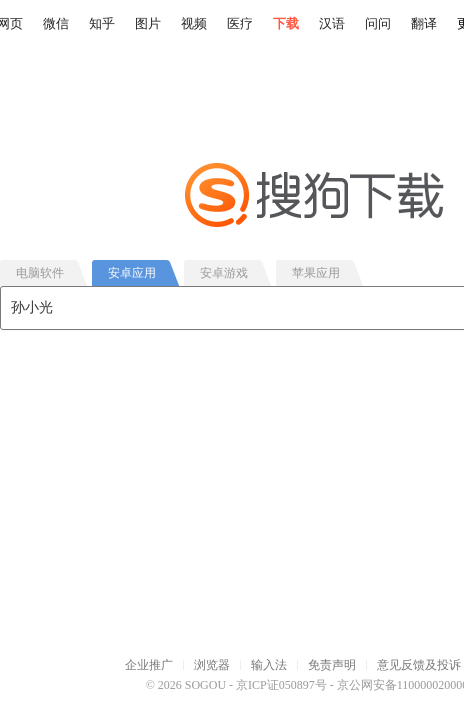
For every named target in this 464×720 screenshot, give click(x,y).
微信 (56, 23)
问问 (378, 23)
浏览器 (212, 665)
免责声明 (332, 665)
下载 (286, 23)
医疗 (240, 23)
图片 (148, 23)
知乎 (102, 23)
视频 (194, 23)
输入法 (269, 665)
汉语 (332, 23)
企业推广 (149, 665)
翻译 (424, 23)
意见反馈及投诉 (419, 665)
